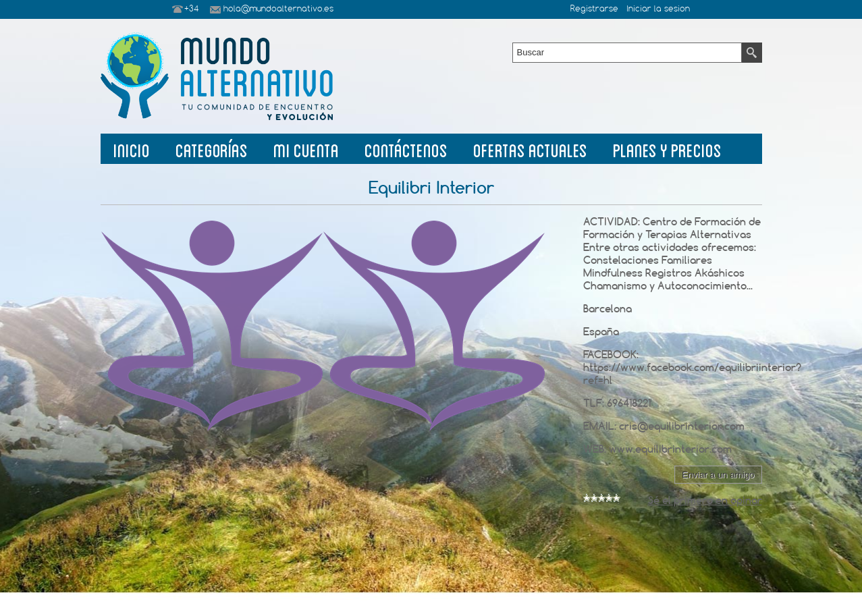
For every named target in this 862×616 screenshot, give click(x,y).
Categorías (212, 149)
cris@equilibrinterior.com (682, 426)
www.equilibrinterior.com (670, 449)
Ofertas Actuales (530, 149)
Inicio (132, 149)
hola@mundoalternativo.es (278, 9)
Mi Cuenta (306, 149)
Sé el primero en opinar (705, 500)
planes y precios (667, 149)
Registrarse (594, 9)
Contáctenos (406, 149)
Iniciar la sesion (658, 9)
